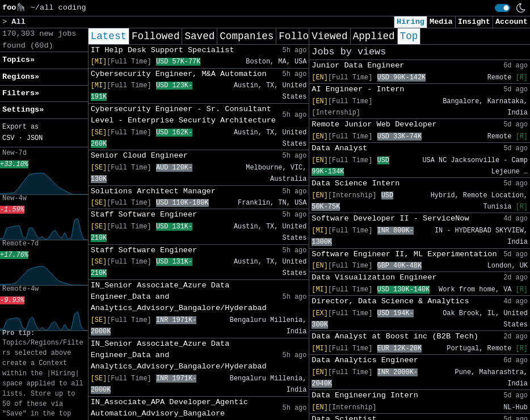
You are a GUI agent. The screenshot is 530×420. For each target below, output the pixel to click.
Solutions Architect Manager (153, 191)
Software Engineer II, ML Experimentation (404, 254)
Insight (474, 22)
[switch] (502, 8)
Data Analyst (339, 148)
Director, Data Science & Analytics (390, 301)
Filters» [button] (21, 93)
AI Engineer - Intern (358, 89)
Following (306, 36)
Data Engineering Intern (365, 395)
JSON (35, 138)
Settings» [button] (23, 110)
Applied (374, 36)
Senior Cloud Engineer (139, 156)
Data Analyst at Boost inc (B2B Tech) (395, 336)
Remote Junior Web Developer (374, 124)
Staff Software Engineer (144, 215)
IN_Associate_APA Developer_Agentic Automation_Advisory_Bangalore (169, 408)
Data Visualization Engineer (374, 277)
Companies (247, 36)
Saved (199, 36)
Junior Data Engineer (358, 65)
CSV (8, 138)
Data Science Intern (356, 183)
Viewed (329, 36)
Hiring (411, 22)
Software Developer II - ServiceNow (390, 219)
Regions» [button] (21, 77)
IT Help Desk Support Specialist (163, 50)
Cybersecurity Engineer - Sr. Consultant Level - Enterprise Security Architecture (183, 115)
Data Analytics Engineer (365, 360)
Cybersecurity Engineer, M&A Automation (179, 74)
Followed (155, 36)
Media (441, 22)
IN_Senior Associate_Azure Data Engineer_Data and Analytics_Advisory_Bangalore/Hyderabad (179, 297)
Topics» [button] (18, 60)
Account (512, 22)
